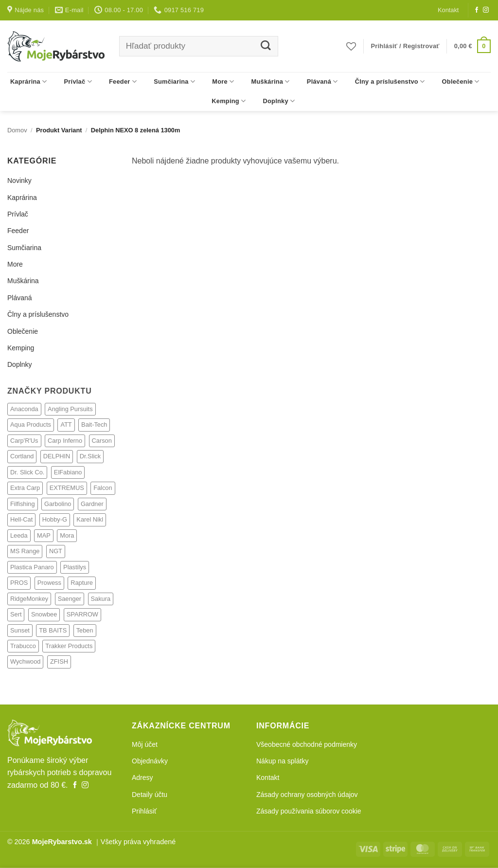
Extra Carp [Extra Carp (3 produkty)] (25, 488)
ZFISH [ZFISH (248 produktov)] (59, 661)
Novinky (19, 181)
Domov (17, 130)
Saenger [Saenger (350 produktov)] (70, 599)
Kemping (229, 101)
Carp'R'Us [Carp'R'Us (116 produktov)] (24, 441)
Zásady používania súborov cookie (309, 811)
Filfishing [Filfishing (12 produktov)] (23, 504)
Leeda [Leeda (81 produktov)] (19, 535)
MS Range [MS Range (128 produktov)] (25, 551)
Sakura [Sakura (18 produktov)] (101, 599)
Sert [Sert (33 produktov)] (16, 614)
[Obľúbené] (351, 46)
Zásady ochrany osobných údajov (307, 795)
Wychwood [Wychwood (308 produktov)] (25, 661)
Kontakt (448, 10)
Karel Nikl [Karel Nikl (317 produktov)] (90, 519)
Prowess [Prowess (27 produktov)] (49, 583)
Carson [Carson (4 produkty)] (102, 441)
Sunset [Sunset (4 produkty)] (20, 630)
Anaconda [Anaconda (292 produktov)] (24, 409)
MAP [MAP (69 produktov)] (44, 535)
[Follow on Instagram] (486, 10)
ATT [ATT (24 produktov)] (66, 425)
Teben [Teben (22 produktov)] (85, 630)
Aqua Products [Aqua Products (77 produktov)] (31, 425)
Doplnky (279, 101)
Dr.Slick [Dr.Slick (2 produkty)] (90, 456)
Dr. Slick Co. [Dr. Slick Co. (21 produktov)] (27, 472)
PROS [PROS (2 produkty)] (19, 583)
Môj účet (145, 744)
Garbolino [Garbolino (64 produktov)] (58, 504)
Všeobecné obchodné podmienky (307, 744)
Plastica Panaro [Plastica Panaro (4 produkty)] (32, 567)
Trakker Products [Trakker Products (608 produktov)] (69, 646)
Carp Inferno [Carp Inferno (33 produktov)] (65, 441)
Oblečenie (461, 81)
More (223, 81)
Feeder (123, 81)
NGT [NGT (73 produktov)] (56, 551)
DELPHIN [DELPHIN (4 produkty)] (57, 456)
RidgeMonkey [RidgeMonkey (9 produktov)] (29, 599)
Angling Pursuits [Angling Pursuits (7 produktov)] (70, 409)
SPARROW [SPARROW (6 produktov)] (82, 614)
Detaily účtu (150, 795)
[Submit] (266, 46)
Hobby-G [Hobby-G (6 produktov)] (55, 519)
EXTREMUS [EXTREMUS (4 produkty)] (67, 488)
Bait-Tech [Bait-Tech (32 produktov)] (94, 425)
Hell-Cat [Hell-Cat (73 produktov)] (21, 519)
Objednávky (150, 761)
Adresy (142, 778)
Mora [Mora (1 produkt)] (67, 535)
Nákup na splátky (282, 761)
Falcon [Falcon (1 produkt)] (103, 488)
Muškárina (271, 81)
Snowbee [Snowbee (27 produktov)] (44, 614)
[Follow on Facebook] (477, 10)
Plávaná (322, 81)
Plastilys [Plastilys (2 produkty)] (75, 567)
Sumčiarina (174, 81)
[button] (405, 46)
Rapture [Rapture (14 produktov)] (82, 583)
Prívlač (78, 81)
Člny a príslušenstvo (390, 81)
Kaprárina (29, 81)
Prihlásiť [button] (144, 811)
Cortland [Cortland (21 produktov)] (22, 456)
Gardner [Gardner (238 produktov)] (92, 504)
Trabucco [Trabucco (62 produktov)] (23, 646)
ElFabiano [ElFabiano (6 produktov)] (68, 472)
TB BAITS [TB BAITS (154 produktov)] (53, 630)
